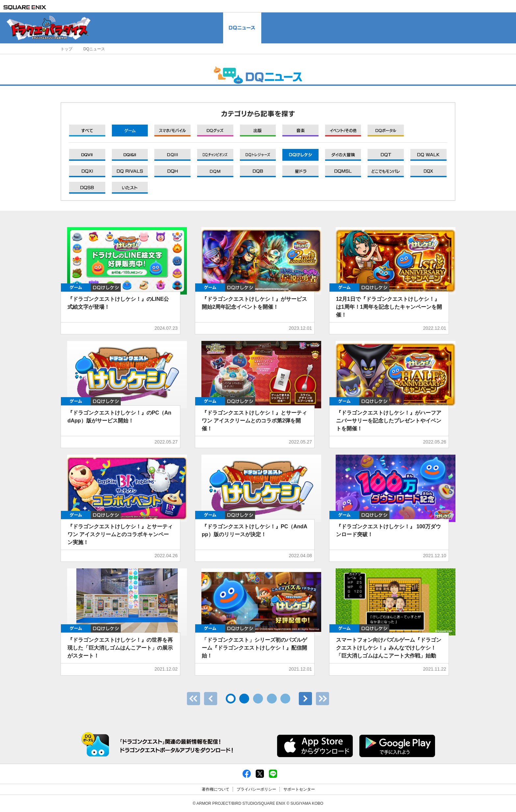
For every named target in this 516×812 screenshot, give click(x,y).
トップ (66, 49)
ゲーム (130, 131)
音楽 (300, 131)
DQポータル (386, 131)
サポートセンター (299, 789)
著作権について (216, 789)
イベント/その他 (343, 131)
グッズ (215, 131)
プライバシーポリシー (256, 789)
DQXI (87, 155)
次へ (305, 699)
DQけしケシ (106, 287)
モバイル (172, 131)
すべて (87, 131)
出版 (258, 131)
